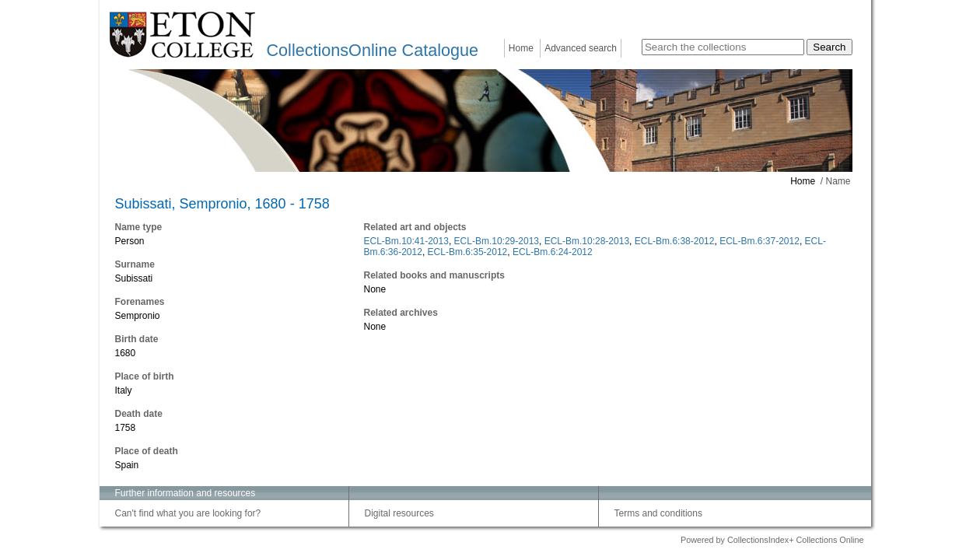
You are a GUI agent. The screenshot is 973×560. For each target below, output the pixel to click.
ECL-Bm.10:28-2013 (587, 241)
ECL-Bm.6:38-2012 (675, 241)
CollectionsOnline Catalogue (373, 50)
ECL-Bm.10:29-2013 (497, 241)
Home (521, 48)
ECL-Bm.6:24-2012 (553, 252)
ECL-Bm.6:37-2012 (759, 241)
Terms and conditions (658, 513)
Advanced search (581, 48)
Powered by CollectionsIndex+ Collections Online (772, 540)
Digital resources (399, 513)
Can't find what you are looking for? (188, 513)
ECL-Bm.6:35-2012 (468, 252)
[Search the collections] (723, 47)
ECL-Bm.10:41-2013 (406, 241)
